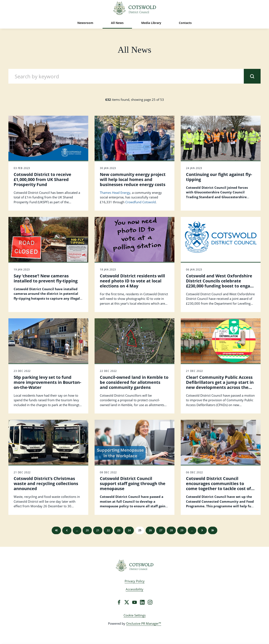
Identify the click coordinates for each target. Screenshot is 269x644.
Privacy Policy (135, 581)
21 (98, 530)
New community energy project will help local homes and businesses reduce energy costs (133, 179)
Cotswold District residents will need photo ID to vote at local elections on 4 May (132, 281)
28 (171, 530)
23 (119, 530)
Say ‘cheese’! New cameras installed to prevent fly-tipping (46, 278)
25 (140, 530)
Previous (67, 530)
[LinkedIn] (142, 602)
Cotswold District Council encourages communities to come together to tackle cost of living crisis (218, 486)
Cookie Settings (135, 615)
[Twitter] (127, 602)
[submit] (252, 76)
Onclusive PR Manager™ (144, 623)
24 (129, 530)
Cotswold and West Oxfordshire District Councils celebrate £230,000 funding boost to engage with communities (220, 283)
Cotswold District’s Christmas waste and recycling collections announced (46, 483)
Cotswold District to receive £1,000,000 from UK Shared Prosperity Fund (42, 179)
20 (87, 530)
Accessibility (134, 589)
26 (150, 530)
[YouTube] (134, 602)
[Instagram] (150, 602)
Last (213, 530)
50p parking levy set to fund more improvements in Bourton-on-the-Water (47, 382)
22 (108, 530)
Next (202, 530)
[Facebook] (119, 602)
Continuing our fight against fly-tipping (219, 177)
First (56, 530)
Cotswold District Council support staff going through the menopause (133, 483)
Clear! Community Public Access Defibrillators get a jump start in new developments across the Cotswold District (220, 385)
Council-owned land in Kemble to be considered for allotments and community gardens (134, 382)
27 (161, 530)
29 (182, 530)
